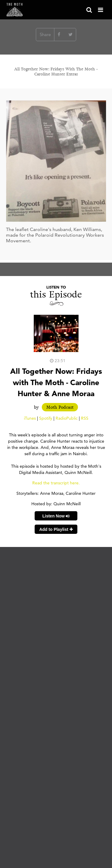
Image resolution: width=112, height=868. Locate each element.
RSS (85, 418)
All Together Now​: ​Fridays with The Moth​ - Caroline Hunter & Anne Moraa (56, 382)
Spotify (46, 418)
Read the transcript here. (56, 483)
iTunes (30, 418)
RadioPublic (67, 418)
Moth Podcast (60, 407)
